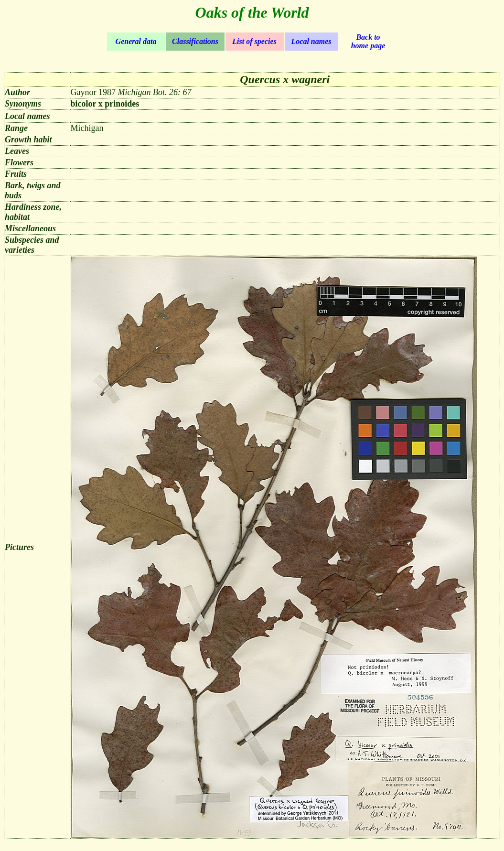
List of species (254, 41)
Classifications (195, 41)
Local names (311, 41)
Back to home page (368, 41)
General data (136, 41)
